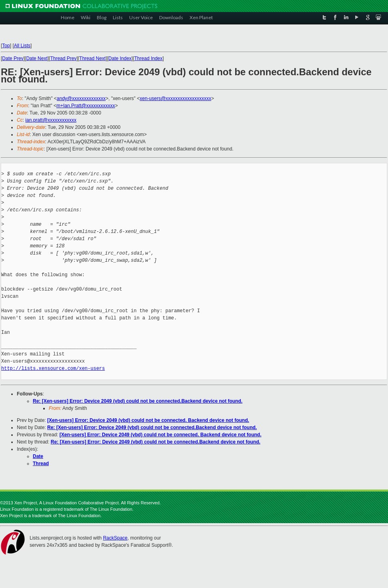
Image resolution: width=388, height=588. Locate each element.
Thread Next (92, 58)
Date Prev (13, 58)
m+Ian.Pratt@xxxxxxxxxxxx (86, 106)
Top (6, 46)
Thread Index (149, 58)
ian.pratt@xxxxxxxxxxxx (51, 120)
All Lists (22, 46)
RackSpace (115, 538)
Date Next (37, 58)
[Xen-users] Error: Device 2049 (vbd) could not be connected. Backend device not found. (148, 420)
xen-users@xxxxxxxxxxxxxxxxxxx (175, 98)
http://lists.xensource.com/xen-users (53, 368)
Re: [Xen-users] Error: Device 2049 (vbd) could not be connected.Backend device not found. (138, 401)
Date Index (120, 58)
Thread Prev (63, 58)
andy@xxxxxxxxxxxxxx (81, 98)
